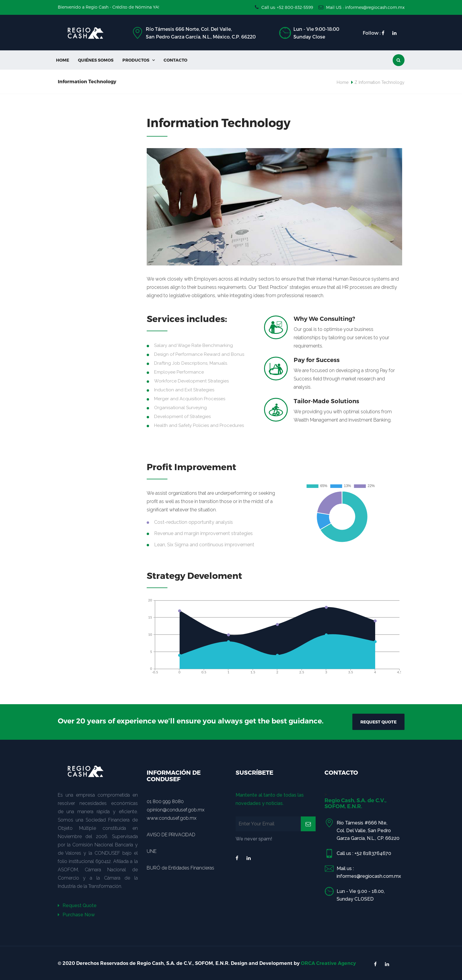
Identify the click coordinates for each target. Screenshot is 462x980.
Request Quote (77, 905)
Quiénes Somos (96, 60)
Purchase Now (76, 915)
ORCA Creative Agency (328, 963)
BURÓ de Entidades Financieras (180, 868)
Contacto (175, 60)
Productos (139, 60)
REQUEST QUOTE (378, 722)
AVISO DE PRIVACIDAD (171, 835)
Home (63, 60)
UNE (152, 851)
